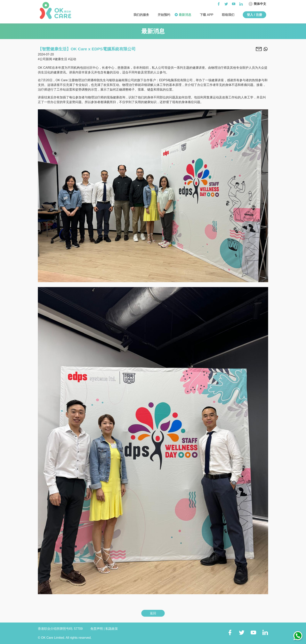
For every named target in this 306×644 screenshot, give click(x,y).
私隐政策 (112, 629)
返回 (153, 613)
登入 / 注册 (254, 15)
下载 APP (206, 15)
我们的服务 (141, 15)
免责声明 (97, 629)
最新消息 (184, 15)
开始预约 (164, 15)
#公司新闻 (45, 59)
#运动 (72, 59)
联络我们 (228, 15)
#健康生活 (60, 59)
